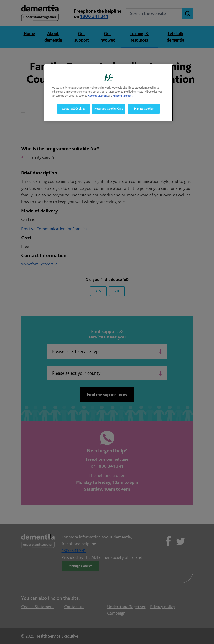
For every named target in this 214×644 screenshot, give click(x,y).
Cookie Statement (98, 96)
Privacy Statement (123, 96)
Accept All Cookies (73, 109)
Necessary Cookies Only (109, 109)
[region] (109, 93)
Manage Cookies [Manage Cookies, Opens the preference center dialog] (144, 109)
